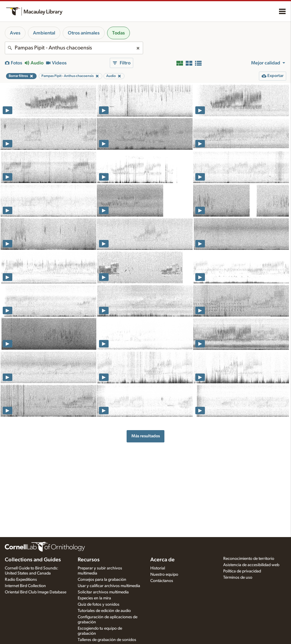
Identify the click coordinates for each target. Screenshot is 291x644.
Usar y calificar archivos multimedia (109, 586)
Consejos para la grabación (102, 580)
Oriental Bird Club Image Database (36, 592)
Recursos (89, 560)
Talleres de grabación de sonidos (107, 640)
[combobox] (74, 48)
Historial (158, 568)
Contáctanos (162, 581)
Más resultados (146, 436)
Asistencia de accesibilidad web (251, 565)
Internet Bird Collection (25, 586)
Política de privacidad (242, 571)
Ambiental (44, 33)
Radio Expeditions (21, 580)
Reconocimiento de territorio (249, 559)
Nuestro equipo (164, 575)
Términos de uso (238, 578)
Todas (118, 33)
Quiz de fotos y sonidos (99, 604)
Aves (15, 33)
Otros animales (84, 33)
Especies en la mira (94, 598)
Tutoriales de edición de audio (104, 611)
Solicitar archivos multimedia (103, 592)
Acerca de (162, 560)
